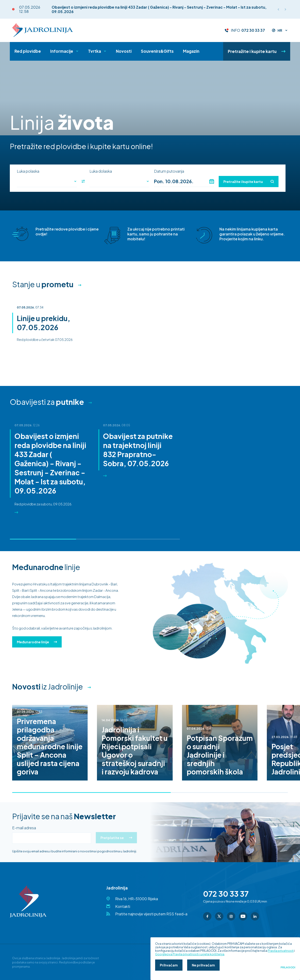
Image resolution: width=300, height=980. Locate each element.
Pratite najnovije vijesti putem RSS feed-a (151, 914)
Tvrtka (95, 51)
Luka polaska (28, 171)
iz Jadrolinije (48, 686)
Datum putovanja (169, 171)
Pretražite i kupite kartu (257, 51)
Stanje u (43, 284)
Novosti (124, 51)
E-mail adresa (24, 828)
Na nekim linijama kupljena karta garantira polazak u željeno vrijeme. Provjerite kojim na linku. (252, 234)
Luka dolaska (101, 171)
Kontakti (123, 906)
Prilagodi (288, 967)
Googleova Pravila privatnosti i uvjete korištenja (190, 954)
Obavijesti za (47, 402)
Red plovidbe (28, 51)
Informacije (62, 51)
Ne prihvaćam (203, 965)
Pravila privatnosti (281, 951)
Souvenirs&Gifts (157, 51)
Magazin (191, 51)
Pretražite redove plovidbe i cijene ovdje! (67, 231)
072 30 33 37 (253, 30)
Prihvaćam (169, 965)
